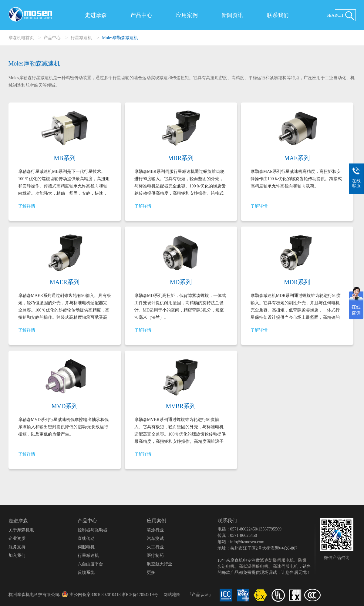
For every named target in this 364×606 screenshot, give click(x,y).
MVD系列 (65, 406)
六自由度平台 (90, 564)
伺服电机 (86, 547)
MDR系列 (297, 282)
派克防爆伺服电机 (277, 560)
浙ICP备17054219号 (140, 595)
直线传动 (86, 539)
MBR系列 (181, 158)
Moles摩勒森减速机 (120, 38)
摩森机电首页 (21, 38)
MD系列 (181, 282)
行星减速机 (81, 38)
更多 (151, 572)
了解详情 (27, 206)
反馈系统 (86, 572)
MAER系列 (65, 282)
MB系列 (64, 158)
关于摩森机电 (21, 530)
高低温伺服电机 (254, 566)
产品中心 (141, 15)
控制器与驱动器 (93, 530)
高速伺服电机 (285, 566)
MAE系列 (297, 158)
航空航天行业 (160, 564)
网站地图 (172, 595)
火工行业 (155, 547)
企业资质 (17, 539)
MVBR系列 (181, 406)
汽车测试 (155, 539)
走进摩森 (96, 15)
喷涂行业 (155, 530)
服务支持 (17, 547)
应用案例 (187, 15)
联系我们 (278, 15)
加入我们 (17, 555)
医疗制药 (155, 555)
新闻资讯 (232, 15)
